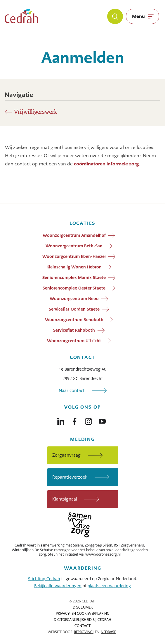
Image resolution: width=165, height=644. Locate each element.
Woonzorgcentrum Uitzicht (74, 340)
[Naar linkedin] (61, 420)
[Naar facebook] (74, 420)
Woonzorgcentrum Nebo (74, 298)
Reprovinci (84, 632)
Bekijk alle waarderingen (58, 586)
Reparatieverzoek (70, 477)
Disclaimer (83, 607)
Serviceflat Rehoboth (74, 330)
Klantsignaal (65, 499)
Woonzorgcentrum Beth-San (74, 246)
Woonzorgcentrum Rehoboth (74, 319)
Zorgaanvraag (66, 455)
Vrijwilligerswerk (35, 112)
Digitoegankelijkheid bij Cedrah (82, 620)
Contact (82, 626)
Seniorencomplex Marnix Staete (74, 277)
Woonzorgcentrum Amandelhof (74, 235)
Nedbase (108, 632)
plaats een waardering (109, 586)
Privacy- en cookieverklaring (82, 614)
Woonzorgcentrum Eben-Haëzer (74, 256)
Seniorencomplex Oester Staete (74, 288)
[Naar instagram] (88, 420)
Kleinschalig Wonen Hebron (74, 267)
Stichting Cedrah (44, 579)
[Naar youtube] (102, 420)
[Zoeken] (115, 16)
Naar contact (72, 390)
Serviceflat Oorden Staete (74, 309)
